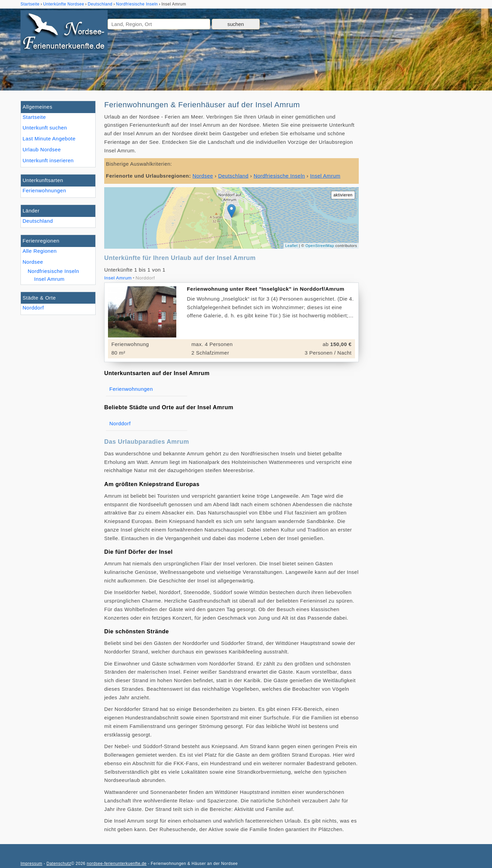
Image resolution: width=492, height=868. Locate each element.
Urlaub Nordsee (42, 149)
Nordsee (33, 262)
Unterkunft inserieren (48, 160)
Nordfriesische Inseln (53, 271)
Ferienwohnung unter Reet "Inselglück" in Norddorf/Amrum (266, 289)
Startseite (34, 117)
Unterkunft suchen (45, 128)
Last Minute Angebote (49, 139)
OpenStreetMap (320, 246)
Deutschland (38, 221)
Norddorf (33, 308)
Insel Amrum (49, 279)
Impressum (31, 864)
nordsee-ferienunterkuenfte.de (117, 864)
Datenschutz (59, 864)
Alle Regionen (40, 251)
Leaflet (292, 246)
